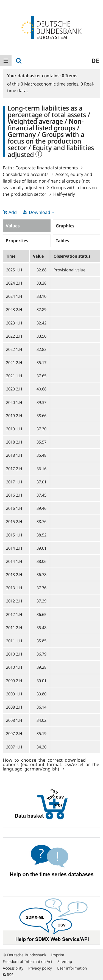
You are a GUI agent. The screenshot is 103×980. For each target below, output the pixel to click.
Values (13, 226)
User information (72, 968)
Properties (17, 241)
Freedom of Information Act (28, 961)
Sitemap (65, 961)
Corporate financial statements (47, 168)
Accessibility (13, 968)
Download (40, 212)
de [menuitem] (95, 60)
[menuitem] (6, 60)
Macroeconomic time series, (51, 84)
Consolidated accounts (26, 174)
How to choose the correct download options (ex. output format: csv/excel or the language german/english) (51, 764)
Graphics (65, 226)
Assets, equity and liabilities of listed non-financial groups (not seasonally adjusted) (48, 181)
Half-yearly (64, 194)
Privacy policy (40, 968)
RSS (8, 975)
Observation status (72, 256)
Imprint (58, 955)
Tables (62, 241)
